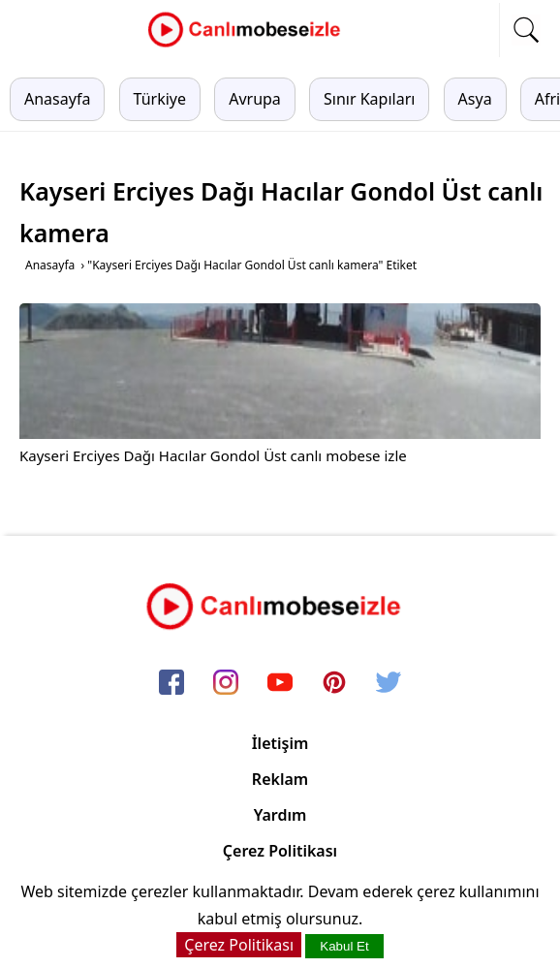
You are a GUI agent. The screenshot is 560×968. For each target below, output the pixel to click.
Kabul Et (344, 946)
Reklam (280, 779)
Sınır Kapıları (369, 99)
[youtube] (280, 684)
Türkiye (160, 99)
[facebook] (171, 684)
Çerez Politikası (280, 851)
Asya (475, 99)
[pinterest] (334, 684)
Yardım (280, 815)
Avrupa (255, 99)
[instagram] (226, 684)
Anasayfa (57, 99)
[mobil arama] (526, 30)
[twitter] (389, 684)
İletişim (280, 743)
